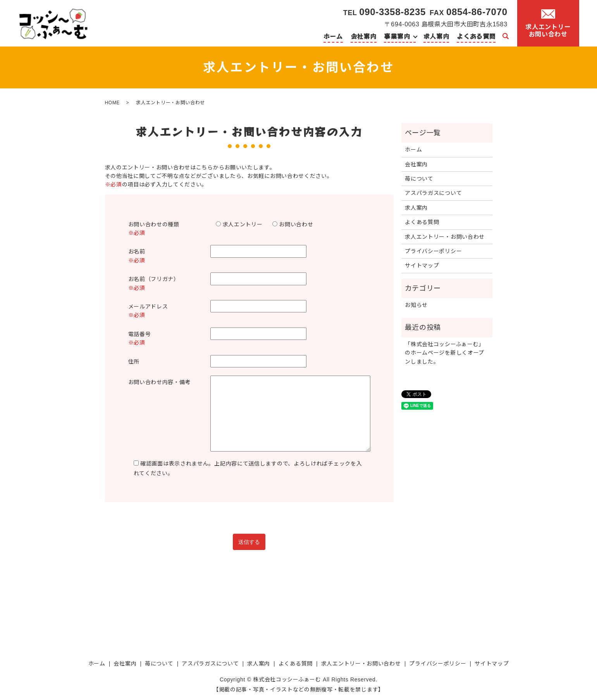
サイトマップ (422, 266)
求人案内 (436, 36)
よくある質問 (476, 36)
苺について (419, 179)
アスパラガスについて (433, 193)
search (506, 36)
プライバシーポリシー (433, 251)
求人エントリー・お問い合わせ (445, 237)
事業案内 (397, 36)
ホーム (333, 36)
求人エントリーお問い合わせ (548, 23)
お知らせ (416, 305)
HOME (113, 103)
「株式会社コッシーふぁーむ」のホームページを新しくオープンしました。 (445, 353)
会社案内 (364, 36)
